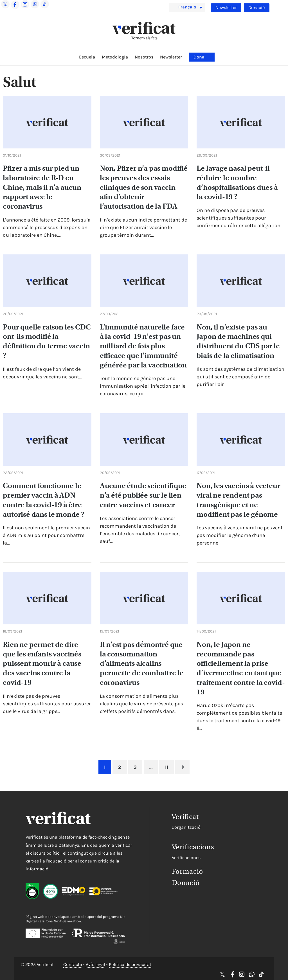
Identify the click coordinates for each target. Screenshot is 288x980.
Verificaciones (178, 857)
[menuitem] (187, 7)
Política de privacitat (130, 965)
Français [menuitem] (188, 7)
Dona (199, 57)
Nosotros (144, 57)
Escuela (87, 57)
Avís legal (95, 965)
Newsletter (226, 8)
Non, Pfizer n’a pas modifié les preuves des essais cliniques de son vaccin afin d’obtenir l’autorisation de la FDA (144, 187)
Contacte (73, 965)
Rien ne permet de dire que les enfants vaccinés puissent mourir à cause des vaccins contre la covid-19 (42, 663)
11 (167, 767)
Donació (257, 8)
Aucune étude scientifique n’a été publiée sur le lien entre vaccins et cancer (143, 495)
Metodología (115, 57)
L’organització (178, 827)
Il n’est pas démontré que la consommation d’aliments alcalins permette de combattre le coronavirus (142, 663)
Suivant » (183, 767)
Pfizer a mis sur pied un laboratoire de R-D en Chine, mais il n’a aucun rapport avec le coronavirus (42, 187)
